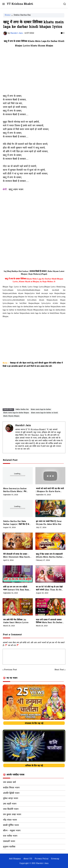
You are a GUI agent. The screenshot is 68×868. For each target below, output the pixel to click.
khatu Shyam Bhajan (11, 416)
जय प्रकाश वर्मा (9, 782)
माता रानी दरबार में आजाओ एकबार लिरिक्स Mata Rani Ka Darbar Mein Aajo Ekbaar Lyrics (49, 621)
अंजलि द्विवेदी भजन (11, 793)
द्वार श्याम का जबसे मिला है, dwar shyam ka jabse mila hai (49, 523)
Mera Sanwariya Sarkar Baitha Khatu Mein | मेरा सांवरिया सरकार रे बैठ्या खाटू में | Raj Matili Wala (17, 490)
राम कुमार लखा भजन (12, 815)
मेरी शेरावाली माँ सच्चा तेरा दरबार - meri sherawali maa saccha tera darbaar (17, 556)
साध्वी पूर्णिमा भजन (11, 825)
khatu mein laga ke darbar (41, 409)
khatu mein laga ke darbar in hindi (44, 413)
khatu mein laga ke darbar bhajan (16, 413)
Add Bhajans (15, 859)
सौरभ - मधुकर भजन (12, 831)
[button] (3, 4)
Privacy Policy (42, 859)
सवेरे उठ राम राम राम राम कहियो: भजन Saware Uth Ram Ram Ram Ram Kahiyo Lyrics (16, 588)
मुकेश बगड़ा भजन (11, 799)
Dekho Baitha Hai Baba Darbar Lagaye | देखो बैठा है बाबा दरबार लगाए (17, 523)
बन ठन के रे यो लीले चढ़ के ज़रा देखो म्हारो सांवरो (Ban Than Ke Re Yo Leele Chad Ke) (49, 588)
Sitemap (55, 859)
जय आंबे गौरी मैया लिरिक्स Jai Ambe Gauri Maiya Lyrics (16, 621)
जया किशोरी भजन (11, 809)
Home (8, 15)
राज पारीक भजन (10, 836)
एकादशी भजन (9, 841)
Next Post (59, 670)
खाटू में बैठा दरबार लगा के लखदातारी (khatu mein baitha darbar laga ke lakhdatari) (49, 556)
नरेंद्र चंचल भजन (10, 820)
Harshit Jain (23, 426)
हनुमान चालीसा (9, 847)
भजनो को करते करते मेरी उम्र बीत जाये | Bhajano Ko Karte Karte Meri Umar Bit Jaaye (50, 490)
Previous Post (11, 670)
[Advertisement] (34, 72)
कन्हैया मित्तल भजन (11, 788)
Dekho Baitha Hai (22, 15)
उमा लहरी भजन (10, 804)
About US (28, 859)
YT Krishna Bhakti (20, 4)
